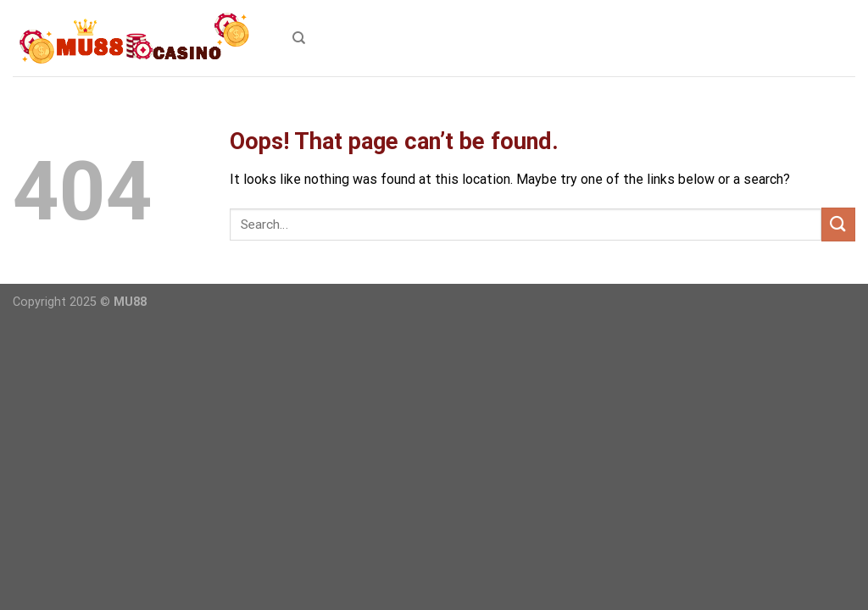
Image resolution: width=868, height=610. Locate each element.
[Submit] (838, 224)
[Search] (299, 38)
